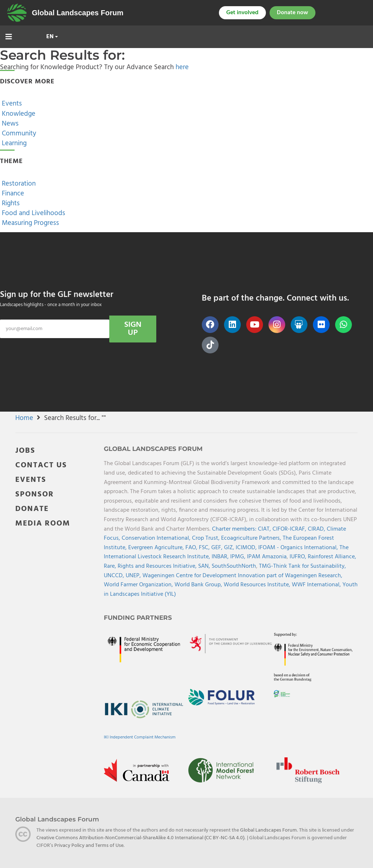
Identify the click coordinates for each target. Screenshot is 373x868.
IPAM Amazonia (267, 557)
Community (18, 134)
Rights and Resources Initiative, (158, 566)
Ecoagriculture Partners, (252, 538)
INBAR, (221, 557)
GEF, (218, 548)
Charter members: (234, 529)
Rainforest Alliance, (332, 557)
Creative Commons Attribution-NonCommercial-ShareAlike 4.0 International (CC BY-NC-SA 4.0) (140, 838)
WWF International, (317, 585)
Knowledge (18, 114)
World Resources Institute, (258, 585)
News (9, 124)
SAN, (205, 566)
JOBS (25, 451)
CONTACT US (41, 465)
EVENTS (31, 480)
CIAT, (265, 529)
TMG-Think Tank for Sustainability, (303, 566)
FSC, (205, 548)
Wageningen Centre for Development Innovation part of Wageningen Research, (242, 576)
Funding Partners (138, 618)
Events (11, 104)
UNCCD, (115, 576)
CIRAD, (317, 529)
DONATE (32, 509)
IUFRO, (299, 557)
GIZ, (230, 548)
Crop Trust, (207, 538)
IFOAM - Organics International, (299, 548)
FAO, (192, 548)
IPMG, (239, 557)
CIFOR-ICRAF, (290, 529)
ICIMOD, (247, 548)
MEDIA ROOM (43, 524)
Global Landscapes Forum (78, 13)
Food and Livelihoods (33, 213)
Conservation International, (157, 538)
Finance (12, 194)
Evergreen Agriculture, (157, 548)
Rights (10, 203)
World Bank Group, (199, 585)
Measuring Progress (30, 223)
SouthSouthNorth (234, 566)
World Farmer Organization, (139, 585)
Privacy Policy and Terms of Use (89, 846)
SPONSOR (35, 494)
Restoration (18, 184)
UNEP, (134, 576)
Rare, (111, 566)
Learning (13, 143)
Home (24, 418)
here (182, 67)
